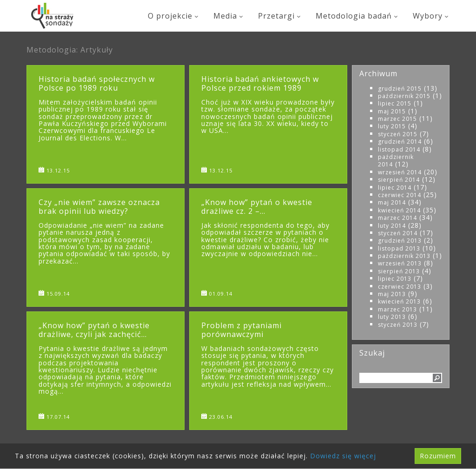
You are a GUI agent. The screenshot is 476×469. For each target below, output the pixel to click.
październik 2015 (404, 96)
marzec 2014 (397, 218)
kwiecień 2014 (399, 210)
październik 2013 (404, 256)
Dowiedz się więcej (343, 456)
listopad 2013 (399, 248)
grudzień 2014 (400, 142)
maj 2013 (392, 294)
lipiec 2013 (395, 279)
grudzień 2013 (400, 241)
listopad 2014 (399, 149)
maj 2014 (392, 202)
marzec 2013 (397, 309)
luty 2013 (392, 317)
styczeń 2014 (398, 233)
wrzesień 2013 (400, 263)
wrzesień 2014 (400, 172)
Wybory (431, 16)
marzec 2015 (397, 119)
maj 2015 (392, 111)
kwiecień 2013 (399, 301)
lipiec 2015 (395, 103)
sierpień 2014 (399, 180)
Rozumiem (438, 456)
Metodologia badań (357, 16)
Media (229, 16)
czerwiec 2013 (400, 287)
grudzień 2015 (400, 89)
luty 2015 (392, 126)
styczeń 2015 (398, 134)
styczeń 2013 (398, 325)
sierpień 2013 (399, 271)
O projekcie (174, 16)
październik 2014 (396, 161)
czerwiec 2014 (400, 195)
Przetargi (280, 16)
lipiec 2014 (395, 188)
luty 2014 (392, 226)
